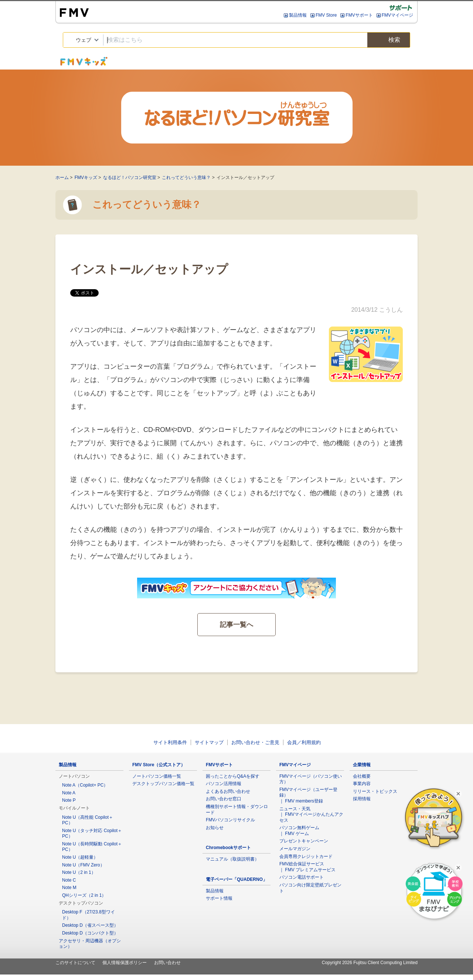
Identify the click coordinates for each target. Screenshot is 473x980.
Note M (69, 888)
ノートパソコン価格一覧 (157, 776)
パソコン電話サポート (302, 877)
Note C (69, 880)
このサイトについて (75, 963)
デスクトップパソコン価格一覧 (163, 784)
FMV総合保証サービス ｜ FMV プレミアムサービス (307, 867)
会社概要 (362, 776)
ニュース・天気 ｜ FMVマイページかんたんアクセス (311, 815)
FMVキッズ (86, 178)
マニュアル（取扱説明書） (232, 859)
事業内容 (362, 784)
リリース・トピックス (375, 791)
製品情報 (298, 15)
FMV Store (326, 15)
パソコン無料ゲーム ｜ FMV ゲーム (299, 831)
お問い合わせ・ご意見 (255, 742)
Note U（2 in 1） (79, 872)
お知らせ (215, 828)
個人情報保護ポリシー (125, 963)
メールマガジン (295, 849)
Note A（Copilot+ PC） (85, 785)
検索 (389, 40)
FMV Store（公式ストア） (159, 765)
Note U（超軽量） (80, 857)
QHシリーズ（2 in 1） (84, 895)
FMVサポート (359, 15)
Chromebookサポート (228, 848)
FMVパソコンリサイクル (230, 820)
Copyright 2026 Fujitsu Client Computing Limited (370, 963)
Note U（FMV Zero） (83, 865)
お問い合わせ (167, 963)
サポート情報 (219, 898)
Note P (69, 800)
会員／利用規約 (304, 742)
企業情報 (362, 765)
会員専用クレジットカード (306, 856)
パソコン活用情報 (224, 784)
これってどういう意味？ (186, 178)
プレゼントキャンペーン (304, 841)
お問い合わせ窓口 (224, 799)
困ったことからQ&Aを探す (233, 776)
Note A (69, 793)
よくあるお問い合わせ (228, 791)
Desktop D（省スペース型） (90, 925)
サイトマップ (209, 742)
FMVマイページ (397, 15)
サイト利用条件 (170, 742)
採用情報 (362, 799)
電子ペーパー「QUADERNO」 (236, 879)
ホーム (62, 178)
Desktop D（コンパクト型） (90, 933)
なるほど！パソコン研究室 (130, 178)
